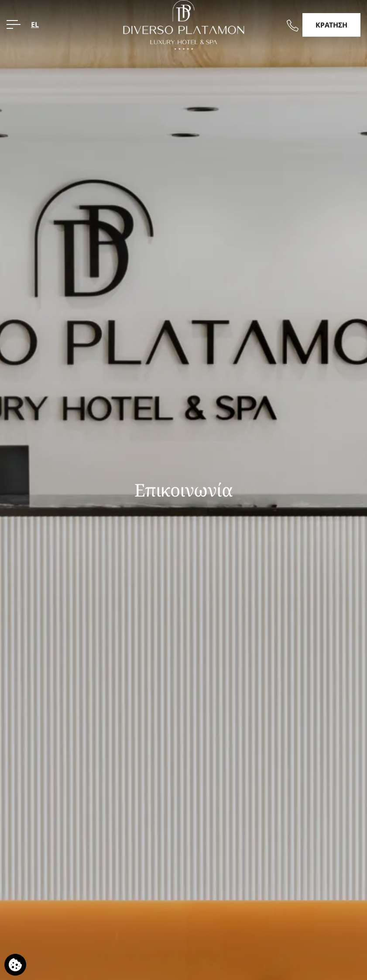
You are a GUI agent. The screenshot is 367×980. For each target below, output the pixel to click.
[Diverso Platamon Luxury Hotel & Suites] (183, 24)
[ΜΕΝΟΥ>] (14, 24)
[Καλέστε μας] (293, 26)
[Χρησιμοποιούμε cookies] (15, 965)
